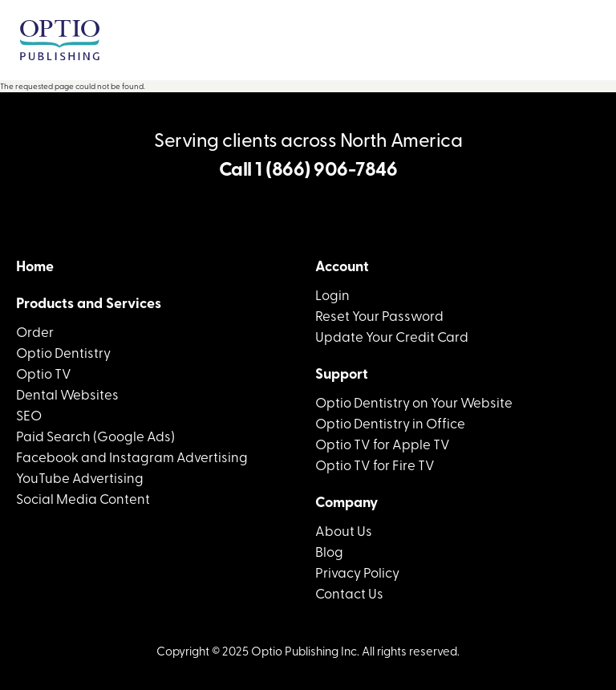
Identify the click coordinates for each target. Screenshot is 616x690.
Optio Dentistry (63, 352)
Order (35, 331)
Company (346, 501)
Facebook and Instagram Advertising (132, 456)
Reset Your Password (379, 315)
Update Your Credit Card (392, 336)
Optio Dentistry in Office (390, 422)
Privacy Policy (357, 572)
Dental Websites (67, 394)
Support (342, 373)
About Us (344, 530)
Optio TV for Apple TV (383, 443)
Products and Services (89, 302)
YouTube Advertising (80, 477)
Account (342, 266)
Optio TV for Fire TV (375, 464)
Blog (329, 551)
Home (35, 266)
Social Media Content (83, 498)
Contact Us (349, 593)
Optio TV (44, 373)
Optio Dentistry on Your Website (414, 402)
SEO (29, 414)
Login (332, 294)
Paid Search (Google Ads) (95, 435)
